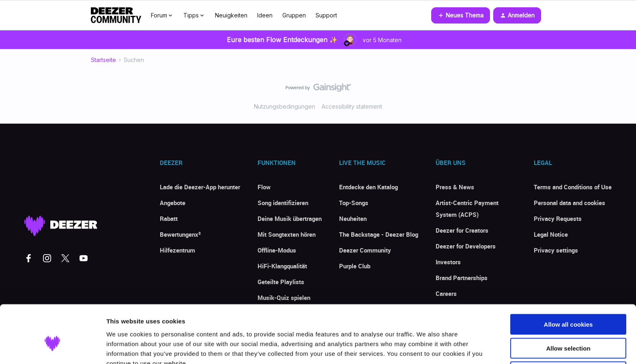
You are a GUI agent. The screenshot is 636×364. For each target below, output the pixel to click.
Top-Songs (354, 203)
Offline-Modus (277, 250)
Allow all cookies (568, 283)
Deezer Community (365, 250)
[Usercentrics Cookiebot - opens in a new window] (53, 348)
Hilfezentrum (177, 250)
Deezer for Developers (466, 246)
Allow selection (568, 307)
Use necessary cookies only (568, 331)
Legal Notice (551, 234)
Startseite (103, 60)
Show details (426, 348)
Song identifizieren (283, 203)
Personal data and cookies (569, 203)
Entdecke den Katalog (368, 187)
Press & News (455, 187)
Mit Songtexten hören (287, 234)
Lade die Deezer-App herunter (200, 187)
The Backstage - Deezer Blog (379, 234)
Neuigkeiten (231, 15)
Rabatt (169, 218)
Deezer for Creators (462, 230)
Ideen (265, 15)
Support (326, 15)
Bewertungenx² (180, 234)
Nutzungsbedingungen (285, 106)
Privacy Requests (558, 218)
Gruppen (294, 15)
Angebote (173, 203)
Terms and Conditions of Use (573, 187)
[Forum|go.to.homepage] (116, 15)
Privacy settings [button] (556, 250)
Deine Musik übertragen (290, 218)
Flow (264, 187)
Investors (448, 262)
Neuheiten (353, 218)
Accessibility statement (352, 106)
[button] (461, 15)
